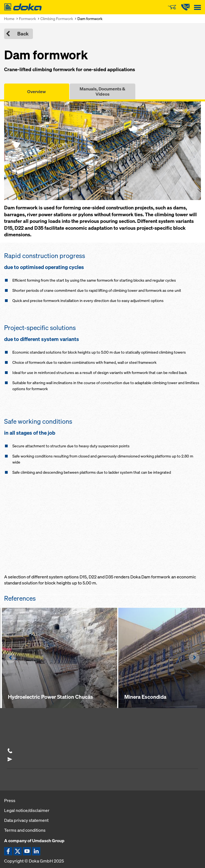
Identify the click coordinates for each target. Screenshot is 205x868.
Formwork (27, 19)
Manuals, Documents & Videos (102, 91)
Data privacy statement (26, 820)
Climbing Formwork (57, 19)
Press (10, 800)
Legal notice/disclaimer (27, 810)
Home (9, 19)
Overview (36, 91)
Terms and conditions (25, 830)
